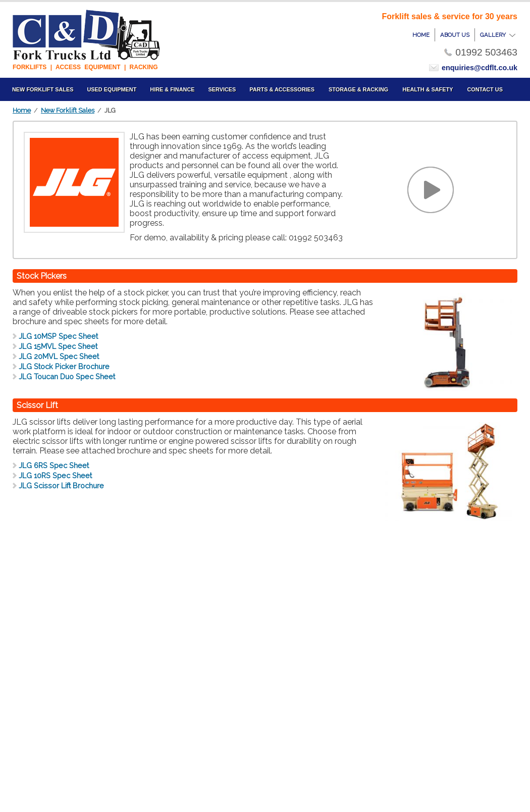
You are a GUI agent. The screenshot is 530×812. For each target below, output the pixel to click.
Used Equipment (112, 89)
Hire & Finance (172, 89)
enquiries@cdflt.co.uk (480, 68)
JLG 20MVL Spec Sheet (59, 356)
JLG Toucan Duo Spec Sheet (67, 376)
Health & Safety (428, 89)
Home (22, 110)
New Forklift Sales (68, 110)
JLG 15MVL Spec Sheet (58, 346)
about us (455, 35)
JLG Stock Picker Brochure (64, 366)
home (421, 35)
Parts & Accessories (282, 89)
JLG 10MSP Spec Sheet (58, 336)
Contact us (485, 89)
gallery (498, 35)
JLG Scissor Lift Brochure (61, 486)
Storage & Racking (358, 89)
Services (222, 89)
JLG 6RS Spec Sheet (54, 465)
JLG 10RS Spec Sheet (55, 475)
